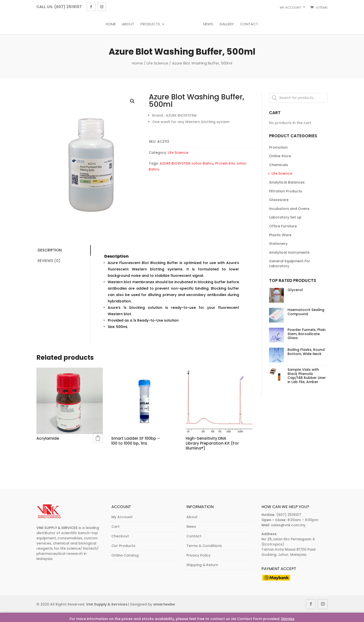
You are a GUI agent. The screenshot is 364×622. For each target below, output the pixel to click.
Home (112, 24)
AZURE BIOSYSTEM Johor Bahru (187, 163)
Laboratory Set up (285, 217)
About (129, 24)
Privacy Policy (198, 555)
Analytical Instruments (289, 252)
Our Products (123, 546)
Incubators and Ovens (289, 209)
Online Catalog (125, 555)
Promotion (278, 147)
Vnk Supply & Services (107, 604)
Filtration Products (286, 191)
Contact (248, 24)
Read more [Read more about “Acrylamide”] (98, 438)
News (207, 24)
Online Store (280, 156)
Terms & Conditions (204, 546)
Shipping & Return (202, 565)
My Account (122, 517)
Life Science (157, 63)
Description (50, 250)
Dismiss (288, 619)
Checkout (120, 536)
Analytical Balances (287, 182)
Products (152, 24)
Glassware (279, 200)
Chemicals (279, 165)
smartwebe (164, 604)
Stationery (278, 244)
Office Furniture (283, 226)
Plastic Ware (280, 235)
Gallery (225, 24)
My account (290, 8)
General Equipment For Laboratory (290, 264)
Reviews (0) (49, 261)
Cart (115, 527)
